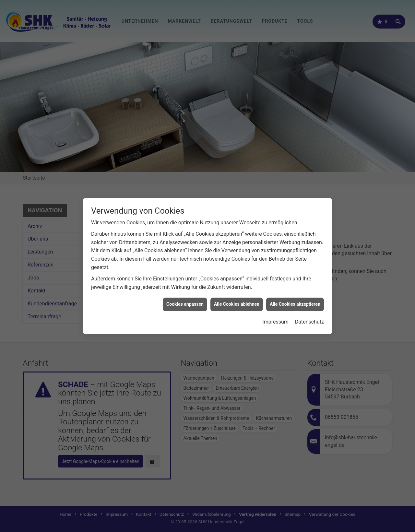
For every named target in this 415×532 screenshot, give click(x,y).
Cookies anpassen (185, 296)
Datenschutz (309, 314)
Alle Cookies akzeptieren (295, 296)
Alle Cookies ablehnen (237, 296)
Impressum (275, 314)
